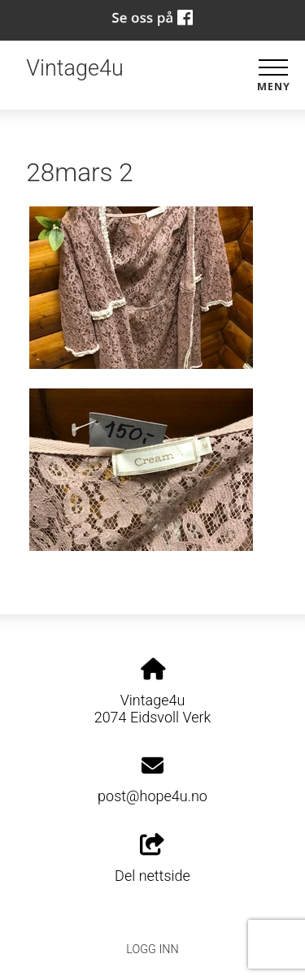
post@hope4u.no (152, 796)
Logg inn (152, 950)
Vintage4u (74, 68)
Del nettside (152, 859)
